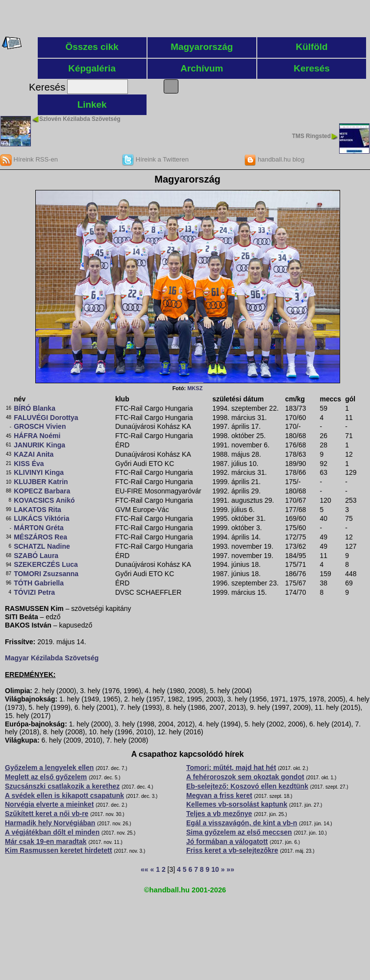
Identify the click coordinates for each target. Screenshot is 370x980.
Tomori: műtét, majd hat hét (231, 768)
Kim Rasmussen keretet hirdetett (59, 850)
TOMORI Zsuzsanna (46, 574)
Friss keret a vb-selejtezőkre (232, 850)
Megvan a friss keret (219, 795)
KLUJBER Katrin (41, 482)
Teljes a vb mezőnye (219, 814)
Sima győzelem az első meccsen (239, 832)
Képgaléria (92, 68)
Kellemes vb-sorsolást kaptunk (237, 804)
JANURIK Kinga (39, 445)
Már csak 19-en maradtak (46, 841)
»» (230, 869)
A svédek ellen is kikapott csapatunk (64, 795)
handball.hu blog (274, 159)
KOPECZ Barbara (42, 491)
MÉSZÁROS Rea (40, 537)
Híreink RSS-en (29, 159)
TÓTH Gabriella (39, 583)
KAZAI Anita (34, 454)
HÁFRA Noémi (37, 436)
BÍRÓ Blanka (35, 408)
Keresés (312, 68)
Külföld (312, 47)
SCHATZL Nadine (42, 546)
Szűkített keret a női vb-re (47, 814)
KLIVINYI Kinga (39, 472)
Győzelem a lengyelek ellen (49, 768)
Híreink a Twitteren (155, 159)
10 (215, 869)
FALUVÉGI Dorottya (46, 418)
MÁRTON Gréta (39, 528)
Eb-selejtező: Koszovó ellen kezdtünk (247, 786)
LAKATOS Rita (37, 510)
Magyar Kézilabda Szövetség (52, 658)
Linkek (92, 105)
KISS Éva (29, 464)
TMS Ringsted (311, 136)
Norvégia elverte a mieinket (49, 804)
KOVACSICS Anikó (44, 500)
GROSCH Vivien (40, 426)
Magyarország (202, 47)
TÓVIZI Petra (34, 592)
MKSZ (195, 388)
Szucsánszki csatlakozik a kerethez (62, 786)
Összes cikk (92, 47)
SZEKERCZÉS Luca (46, 564)
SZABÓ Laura (36, 556)
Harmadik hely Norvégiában (50, 823)
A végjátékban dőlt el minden (52, 832)
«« (145, 869)
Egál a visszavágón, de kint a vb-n (242, 823)
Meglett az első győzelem (46, 777)
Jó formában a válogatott (227, 841)
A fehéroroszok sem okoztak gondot (245, 777)
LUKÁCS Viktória (41, 518)
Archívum (202, 68)
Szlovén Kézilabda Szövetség (80, 119)
